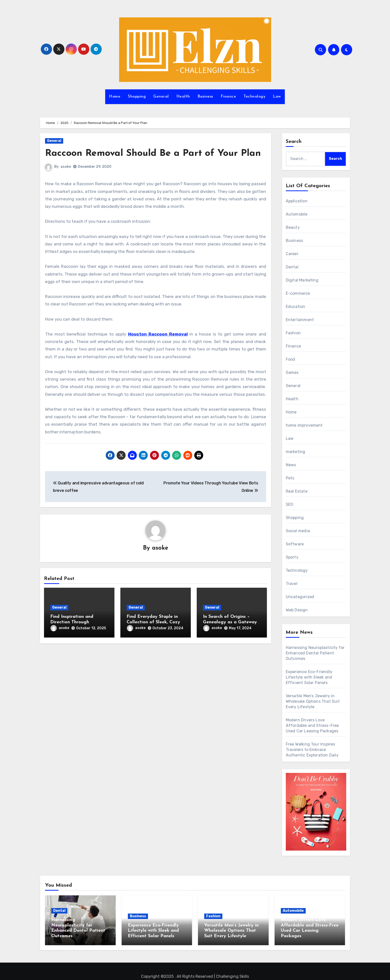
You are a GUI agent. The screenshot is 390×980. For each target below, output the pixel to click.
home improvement (304, 425)
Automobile (297, 214)
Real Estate (297, 491)
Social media (298, 531)
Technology (254, 97)
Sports (292, 557)
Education (296, 307)
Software (295, 544)
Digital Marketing (302, 280)
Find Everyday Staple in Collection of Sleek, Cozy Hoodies (153, 622)
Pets (290, 478)
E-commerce (298, 293)
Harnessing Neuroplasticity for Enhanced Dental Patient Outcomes (315, 653)
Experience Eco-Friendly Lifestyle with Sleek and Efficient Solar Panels (309, 677)
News (291, 465)
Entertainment (300, 320)
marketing (296, 452)
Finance (228, 97)
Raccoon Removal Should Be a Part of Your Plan (153, 153)
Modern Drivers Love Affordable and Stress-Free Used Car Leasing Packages (312, 725)
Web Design (297, 610)
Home (115, 97)
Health (183, 97)
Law (277, 97)
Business (205, 97)
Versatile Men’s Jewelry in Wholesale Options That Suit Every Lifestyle (313, 701)
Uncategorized (300, 597)
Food (291, 359)
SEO (290, 504)
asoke (66, 167)
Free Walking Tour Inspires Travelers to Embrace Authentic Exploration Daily (312, 750)
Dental (292, 267)
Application (297, 201)
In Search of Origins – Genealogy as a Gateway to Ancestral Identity (230, 622)
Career (292, 254)
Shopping (137, 97)
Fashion (293, 333)
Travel (292, 584)
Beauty (293, 227)
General (161, 97)
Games (292, 373)
